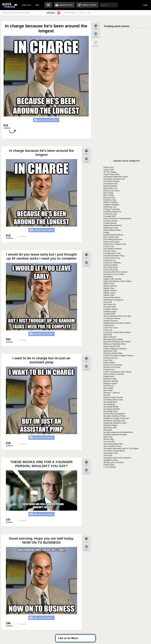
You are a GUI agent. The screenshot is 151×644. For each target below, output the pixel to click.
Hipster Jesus (110, 293)
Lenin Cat (108, 330)
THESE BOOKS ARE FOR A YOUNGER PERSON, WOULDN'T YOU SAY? (42, 464)
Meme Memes (110, 337)
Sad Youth (108, 390)
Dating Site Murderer (113, 225)
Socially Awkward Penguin (115, 435)
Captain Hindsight (111, 205)
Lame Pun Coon (111, 328)
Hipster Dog (109, 288)
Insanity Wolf (109, 314)
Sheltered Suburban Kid (114, 421)
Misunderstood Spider (113, 339)
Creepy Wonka (110, 223)
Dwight (107, 232)
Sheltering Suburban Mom (115, 423)
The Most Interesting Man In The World (121, 448)
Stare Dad (108, 437)
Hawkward (108, 277)
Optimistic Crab (110, 351)
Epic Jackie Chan (111, 237)
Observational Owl (112, 346)
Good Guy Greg (111, 270)
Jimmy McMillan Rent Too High (117, 316)
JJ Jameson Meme (112, 318)
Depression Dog (111, 228)
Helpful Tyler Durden (113, 279)
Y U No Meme (110, 467)
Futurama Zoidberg (112, 263)
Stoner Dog (109, 439)
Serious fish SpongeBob (114, 414)
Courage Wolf (110, 216)
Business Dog (110, 200)
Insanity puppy (110, 311)
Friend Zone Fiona (112, 258)
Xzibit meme (109, 465)
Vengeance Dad (111, 460)
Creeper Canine (111, 221)
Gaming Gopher (111, 265)
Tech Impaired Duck (112, 446)
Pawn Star (108, 360)
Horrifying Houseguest (113, 300)
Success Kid (109, 441)
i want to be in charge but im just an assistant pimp (41, 360)
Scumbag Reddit (111, 407)
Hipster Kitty (109, 295)
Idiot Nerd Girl (110, 304)
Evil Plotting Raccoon (113, 239)
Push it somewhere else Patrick (117, 372)
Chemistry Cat (110, 207)
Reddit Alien (109, 376)
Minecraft (108, 335)
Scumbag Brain (110, 402)
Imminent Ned (110, 307)
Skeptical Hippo (110, 425)
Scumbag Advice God (113, 400)
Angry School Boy (111, 174)
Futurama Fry (109, 260)
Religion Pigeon (111, 383)
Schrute (107, 395)
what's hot (26, 5)
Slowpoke (108, 430)
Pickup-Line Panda (112, 367)
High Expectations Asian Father (117, 281)
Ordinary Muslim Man (113, 353)
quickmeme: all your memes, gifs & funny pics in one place (10, 5)
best (37, 5)
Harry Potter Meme (112, 297)
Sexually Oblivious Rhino (115, 416)
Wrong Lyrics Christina (114, 462)
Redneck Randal (111, 381)
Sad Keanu (108, 388)
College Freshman (112, 209)
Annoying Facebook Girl (114, 179)
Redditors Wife (110, 379)
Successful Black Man (113, 444)
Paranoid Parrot (111, 358)
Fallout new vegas (112, 242)
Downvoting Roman (112, 230)
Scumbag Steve (111, 411)
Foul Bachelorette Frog (114, 256)
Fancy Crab (109, 246)
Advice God (109, 170)
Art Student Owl (111, 184)
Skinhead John (110, 428)
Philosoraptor (109, 363)
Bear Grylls (108, 193)
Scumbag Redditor (112, 409)
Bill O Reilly (109, 195)
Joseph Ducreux (111, 321)
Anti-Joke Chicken (112, 181)
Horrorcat (108, 302)
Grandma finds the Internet (115, 272)
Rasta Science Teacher (114, 374)
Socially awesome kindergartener (118, 432)
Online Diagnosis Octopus (115, 349)
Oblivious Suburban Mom (115, 344)
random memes (48, 5)
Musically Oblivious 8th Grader (117, 342)
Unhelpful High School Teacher (117, 458)
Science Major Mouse (113, 397)
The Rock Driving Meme (114, 451)
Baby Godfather (111, 186)
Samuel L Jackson (112, 393)
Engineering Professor (113, 235)
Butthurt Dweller (111, 202)
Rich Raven (109, 386)
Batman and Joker (112, 191)
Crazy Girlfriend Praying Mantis (117, 218)
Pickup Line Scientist (113, 365)
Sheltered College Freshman (116, 418)
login (145, 5)
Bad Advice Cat (110, 188)
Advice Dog (109, 167)
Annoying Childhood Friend (116, 177)
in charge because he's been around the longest (41, 153)
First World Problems (113, 249)
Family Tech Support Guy (115, 244)
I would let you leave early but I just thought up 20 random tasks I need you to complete (41, 256)
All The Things (110, 172)
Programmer (109, 369)
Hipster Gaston (110, 290)
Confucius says (110, 214)
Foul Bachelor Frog (112, 253)
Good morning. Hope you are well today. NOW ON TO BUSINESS (41, 540)
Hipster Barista (110, 286)
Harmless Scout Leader (114, 274)
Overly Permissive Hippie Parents (118, 356)
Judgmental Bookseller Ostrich (117, 323)
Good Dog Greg (111, 267)
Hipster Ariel (109, 284)
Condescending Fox (112, 211)
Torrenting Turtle (111, 453)
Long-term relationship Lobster (117, 332)
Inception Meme (111, 309)
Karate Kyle (109, 325)
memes (82, 13)
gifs (89, 13)
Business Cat (109, 198)
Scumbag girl (109, 404)
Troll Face (108, 455)
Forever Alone (110, 251)
